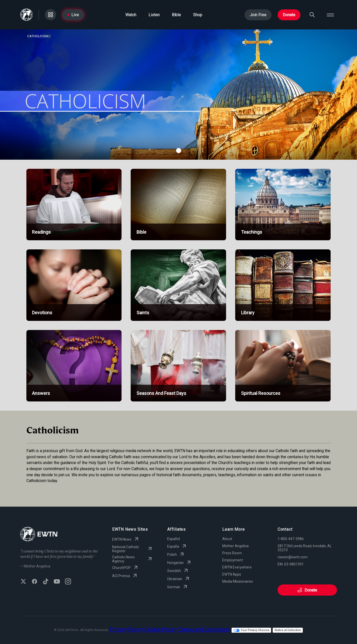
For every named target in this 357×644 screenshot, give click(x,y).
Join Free (258, 15)
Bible (176, 15)
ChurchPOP (125, 568)
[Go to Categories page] (50, 15)
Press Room (232, 553)
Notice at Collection (288, 630)
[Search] (312, 15)
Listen (154, 15)
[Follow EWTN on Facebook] (35, 582)
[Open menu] (330, 15)
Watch (131, 15)
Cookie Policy (161, 629)
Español (174, 539)
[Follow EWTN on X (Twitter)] (23, 582)
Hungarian (180, 563)
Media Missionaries (238, 581)
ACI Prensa (125, 576)
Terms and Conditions (204, 629)
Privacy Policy (126, 629)
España (177, 546)
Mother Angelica (235, 546)
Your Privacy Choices (251, 630)
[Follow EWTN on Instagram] (68, 582)
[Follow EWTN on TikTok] (46, 582)
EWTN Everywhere (237, 567)
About (227, 539)
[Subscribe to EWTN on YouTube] (57, 582)
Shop (198, 15)
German (178, 587)
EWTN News (126, 539)
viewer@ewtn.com (293, 557)
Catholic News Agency (133, 559)
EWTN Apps (232, 574)
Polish (176, 555)
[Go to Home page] (27, 15)
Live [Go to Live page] (73, 15)
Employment (233, 560)
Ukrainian (179, 579)
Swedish (178, 571)
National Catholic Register (133, 549)
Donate (289, 15)
